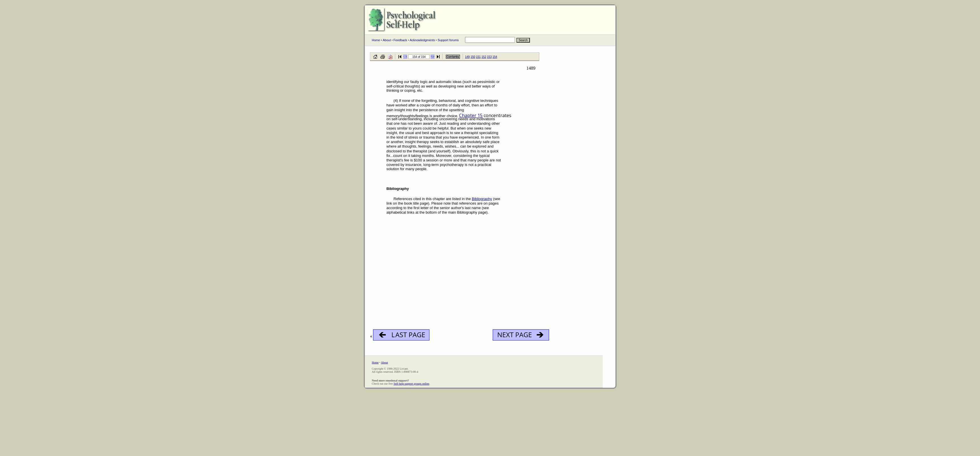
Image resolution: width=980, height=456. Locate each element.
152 (484, 57)
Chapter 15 (471, 115)
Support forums (448, 40)
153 (489, 57)
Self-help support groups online (411, 384)
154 (495, 57)
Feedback (400, 40)
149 (467, 57)
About (387, 40)
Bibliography (482, 199)
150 (473, 57)
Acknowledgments (422, 40)
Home (376, 40)
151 (478, 57)
